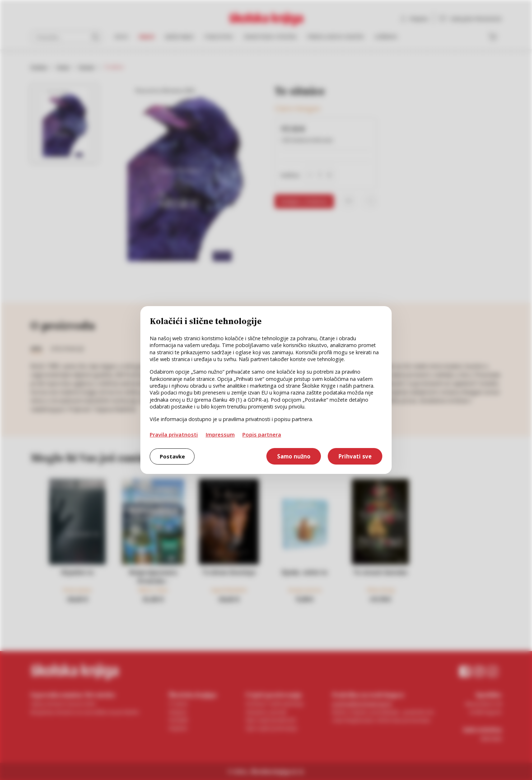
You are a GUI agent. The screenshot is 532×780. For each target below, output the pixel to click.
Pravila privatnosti (174, 434)
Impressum (220, 434)
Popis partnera (262, 434)
